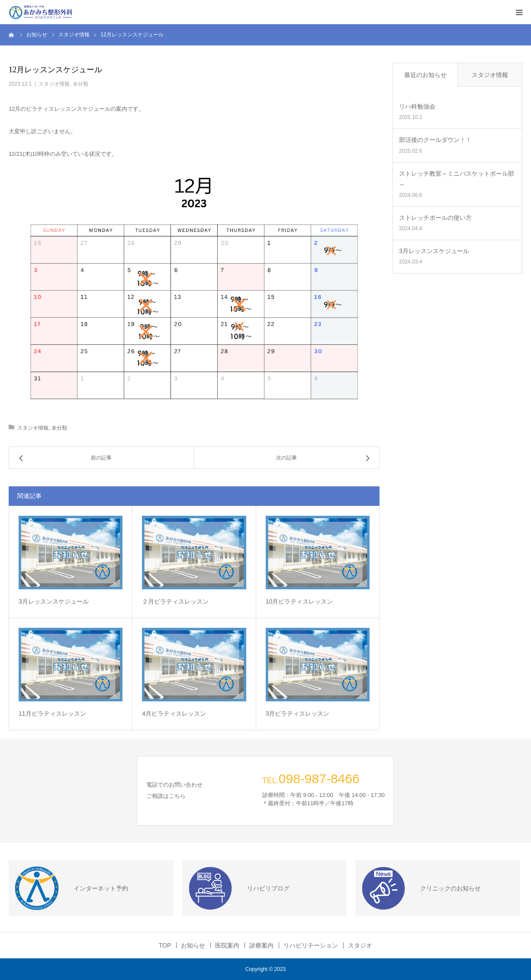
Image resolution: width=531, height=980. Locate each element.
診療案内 (261, 945)
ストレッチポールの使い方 (435, 218)
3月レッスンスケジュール (54, 601)
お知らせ (193, 945)
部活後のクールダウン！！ (435, 140)
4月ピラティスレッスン (174, 713)
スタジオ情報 (54, 84)
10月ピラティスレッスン (299, 601)
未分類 (80, 84)
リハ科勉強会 (417, 106)
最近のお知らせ (425, 75)
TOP (165, 945)
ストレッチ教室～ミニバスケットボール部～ (457, 179)
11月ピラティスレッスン (52, 713)
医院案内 (227, 945)
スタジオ (360, 945)
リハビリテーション (311, 945)
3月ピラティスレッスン (298, 713)
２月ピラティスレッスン (175, 601)
